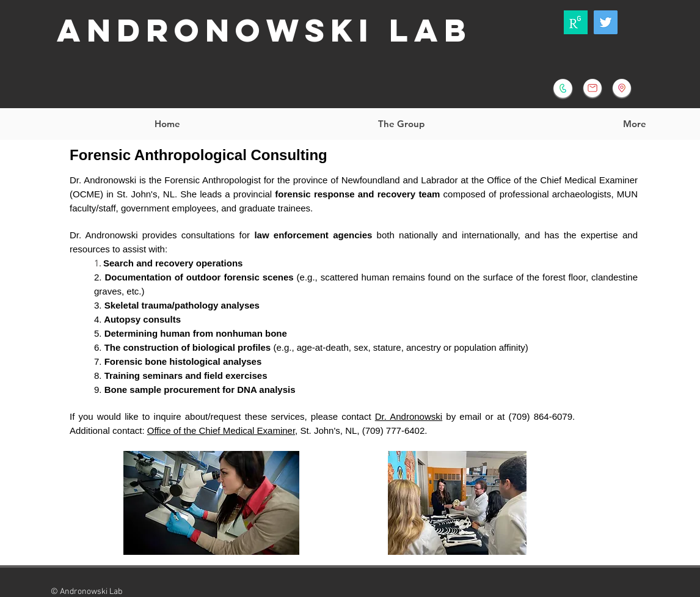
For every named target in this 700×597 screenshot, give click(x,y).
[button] (401, 124)
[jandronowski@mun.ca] (592, 88)
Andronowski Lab (264, 30)
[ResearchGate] (576, 22)
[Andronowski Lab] (606, 22)
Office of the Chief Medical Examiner (221, 430)
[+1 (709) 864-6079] (563, 88)
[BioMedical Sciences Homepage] (622, 88)
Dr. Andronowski (409, 416)
